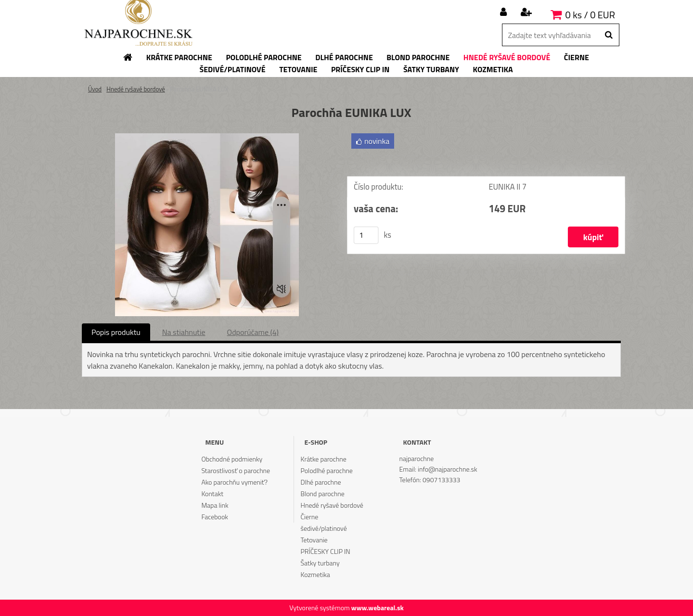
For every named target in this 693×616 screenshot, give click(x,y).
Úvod (95, 89)
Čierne (310, 517)
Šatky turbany (320, 563)
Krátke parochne (324, 459)
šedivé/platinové (324, 528)
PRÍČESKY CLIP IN (326, 551)
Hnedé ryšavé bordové (136, 89)
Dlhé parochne (321, 482)
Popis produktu (116, 332)
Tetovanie (314, 540)
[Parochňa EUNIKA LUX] (207, 137)
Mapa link (215, 505)
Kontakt (212, 494)
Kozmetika (315, 574)
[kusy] (366, 235)
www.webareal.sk (378, 608)
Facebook (214, 517)
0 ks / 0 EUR (590, 15)
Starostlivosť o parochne (236, 470)
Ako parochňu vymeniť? (234, 482)
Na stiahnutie (184, 332)
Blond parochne (323, 494)
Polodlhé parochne (327, 470)
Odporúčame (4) (253, 332)
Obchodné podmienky (232, 459)
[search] (609, 35)
